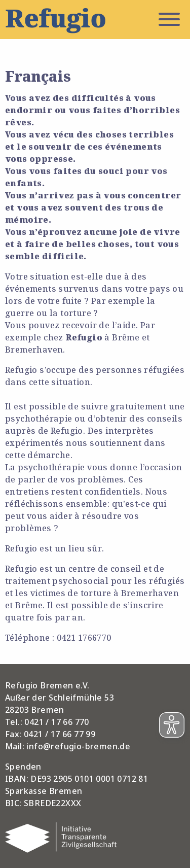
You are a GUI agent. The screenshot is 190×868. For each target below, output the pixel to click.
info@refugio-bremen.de (78, 746)
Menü (169, 19)
